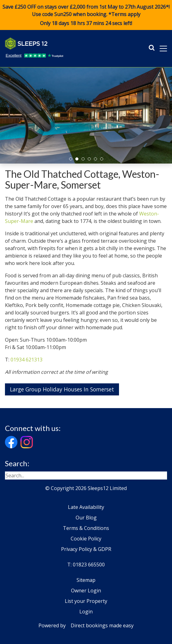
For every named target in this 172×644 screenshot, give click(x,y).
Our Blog (86, 518)
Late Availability (86, 507)
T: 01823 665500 (86, 565)
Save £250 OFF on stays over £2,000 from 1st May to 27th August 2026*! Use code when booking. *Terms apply (86, 15)
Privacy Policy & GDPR (86, 549)
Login (86, 612)
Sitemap (86, 580)
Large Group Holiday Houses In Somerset (62, 389)
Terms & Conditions (86, 528)
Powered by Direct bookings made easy (86, 625)
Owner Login (86, 591)
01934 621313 (26, 360)
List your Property (86, 601)
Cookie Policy (86, 539)
